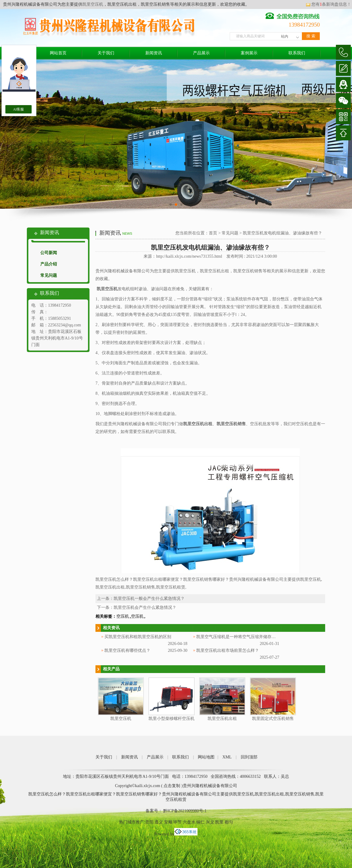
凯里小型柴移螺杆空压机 (172, 719)
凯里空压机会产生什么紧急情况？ (145, 607)
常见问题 (49, 275)
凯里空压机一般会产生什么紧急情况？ (149, 599)
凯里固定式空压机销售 (273, 719)
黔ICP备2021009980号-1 (185, 811)
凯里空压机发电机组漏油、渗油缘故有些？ (282, 233)
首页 (213, 233)
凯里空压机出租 (222, 719)
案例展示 (249, 53)
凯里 (219, 822)
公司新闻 (49, 253)
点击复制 (172, 786)
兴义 (210, 822)
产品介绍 (49, 264)
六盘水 (189, 822)
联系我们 (297, 53)
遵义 (159, 822)
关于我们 (106, 53)
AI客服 (19, 109)
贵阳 (149, 822)
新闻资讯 (154, 53)
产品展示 (201, 53)
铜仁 (200, 822)
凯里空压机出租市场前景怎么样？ (228, 650)
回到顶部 (249, 757)
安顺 (168, 822)
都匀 (229, 822)
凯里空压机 (93, 4)
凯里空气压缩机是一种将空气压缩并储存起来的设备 (244, 637)
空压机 (123, 616)
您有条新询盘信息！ (328, 4)
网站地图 (206, 757)
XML (227, 757)
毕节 (177, 822)
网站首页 (58, 53)
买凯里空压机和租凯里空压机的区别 (138, 637)
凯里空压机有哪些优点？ (127, 650)
